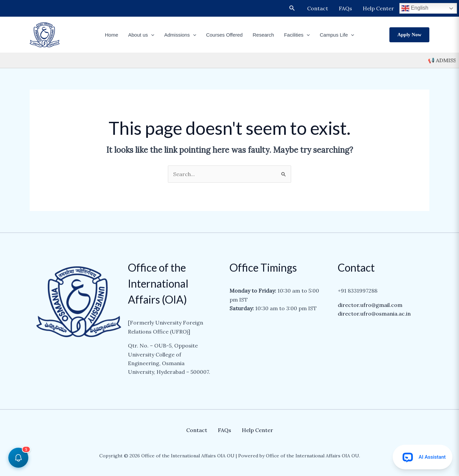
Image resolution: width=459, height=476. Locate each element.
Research (263, 35)
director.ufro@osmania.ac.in (374, 314)
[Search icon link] (292, 8)
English (415, 8)
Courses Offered (225, 35)
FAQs (345, 8)
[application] (151, 35)
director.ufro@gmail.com (370, 305)
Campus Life (337, 35)
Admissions (180, 35)
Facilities (297, 35)
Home (112, 35)
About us (141, 35)
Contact (318, 8)
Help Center (378, 8)
